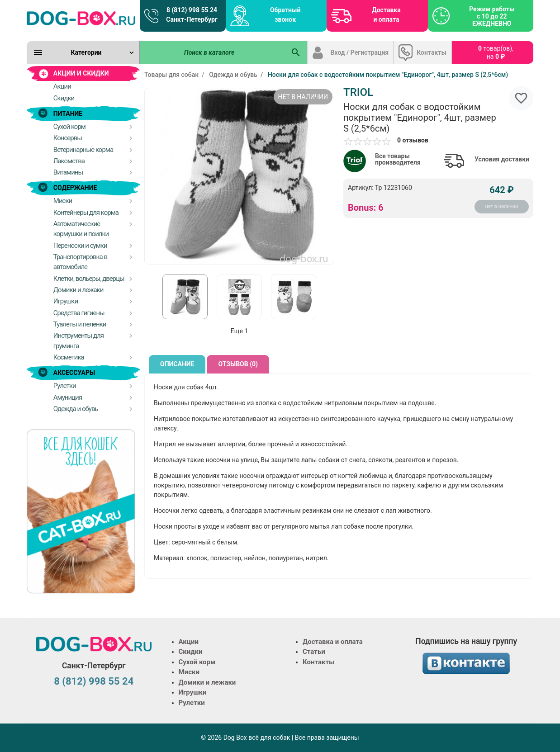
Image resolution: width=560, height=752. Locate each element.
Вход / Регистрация (360, 52)
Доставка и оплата (386, 15)
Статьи (314, 652)
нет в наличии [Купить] (502, 206)
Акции (189, 642)
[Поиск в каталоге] (213, 52)
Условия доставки (502, 159)
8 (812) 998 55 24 (94, 681)
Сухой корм (197, 662)
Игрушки (193, 692)
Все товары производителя (398, 159)
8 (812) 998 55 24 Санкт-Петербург (192, 15)
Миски (189, 672)
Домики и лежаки (207, 682)
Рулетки (192, 703)
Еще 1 (239, 331)
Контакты (432, 52)
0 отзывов (413, 140)
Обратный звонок (285, 15)
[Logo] (81, 18)
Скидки (191, 652)
